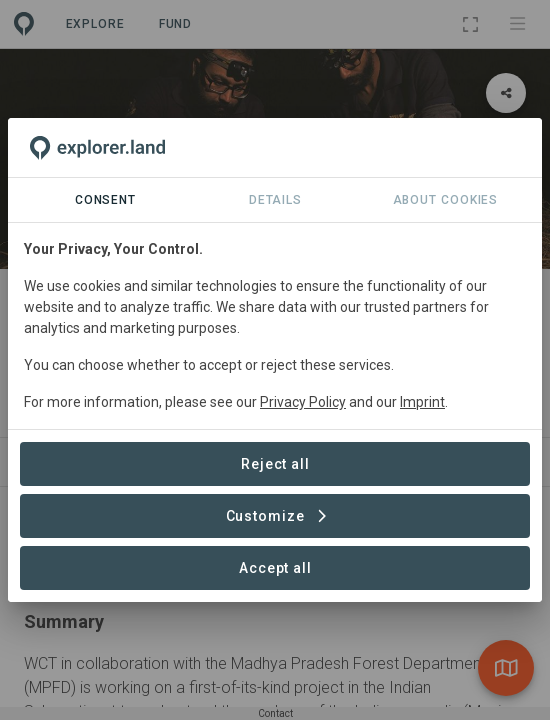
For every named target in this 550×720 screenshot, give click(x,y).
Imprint (422, 402)
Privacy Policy (303, 402)
